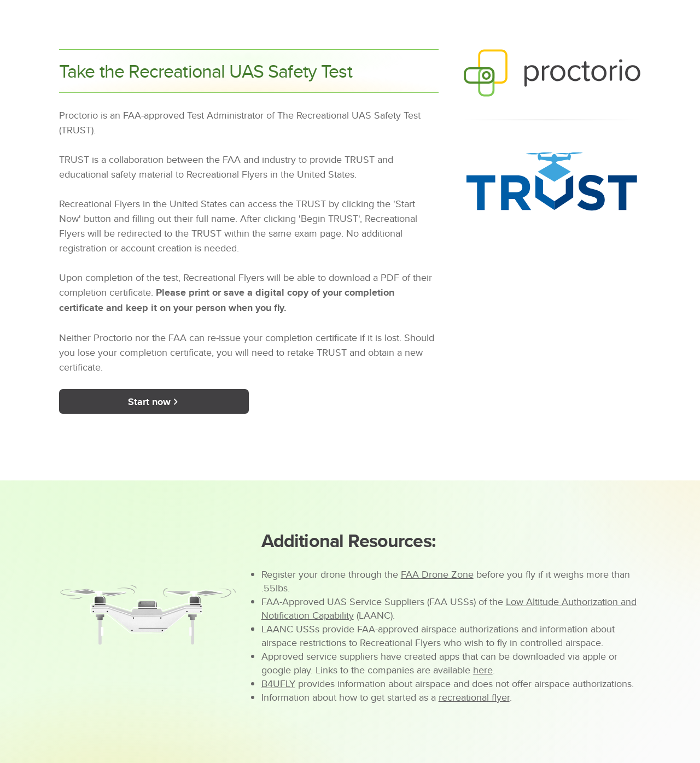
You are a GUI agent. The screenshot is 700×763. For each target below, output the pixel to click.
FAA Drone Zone (437, 574)
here (483, 670)
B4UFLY (278, 683)
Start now (154, 402)
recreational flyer (474, 697)
